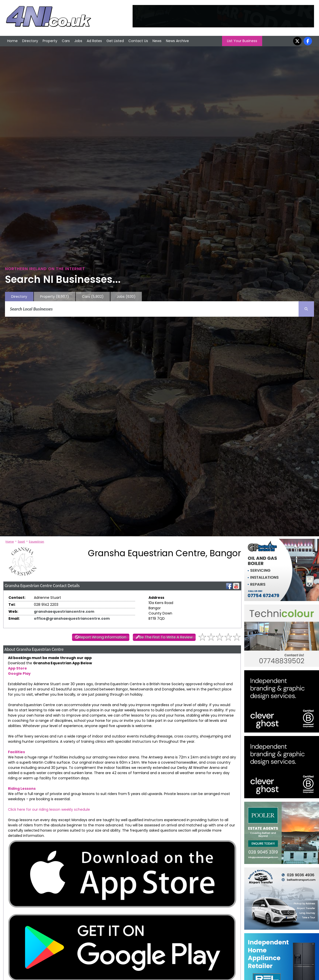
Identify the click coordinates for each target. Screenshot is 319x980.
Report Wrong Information (103, 637)
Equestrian (37, 542)
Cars (66, 41)
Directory (30, 41)
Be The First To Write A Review (166, 637)
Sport (21, 542)
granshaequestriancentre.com (64, 612)
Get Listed (115, 41)
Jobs (78, 41)
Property (50, 41)
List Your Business (242, 41)
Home (12, 41)
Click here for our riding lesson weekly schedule (49, 809)
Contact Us (138, 41)
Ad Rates (94, 41)
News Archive (177, 41)
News (157, 41)
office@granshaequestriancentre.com (72, 618)
